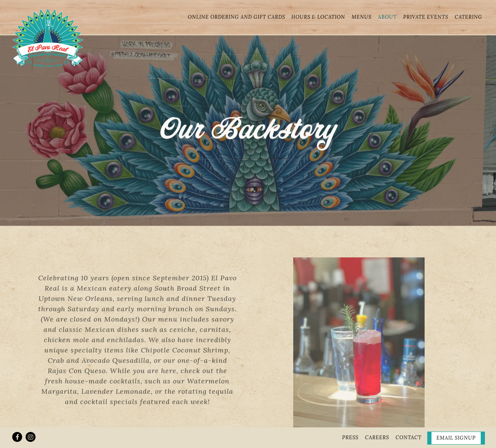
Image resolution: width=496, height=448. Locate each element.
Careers (377, 420)
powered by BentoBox (248, 439)
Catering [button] (469, 17)
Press (350, 420)
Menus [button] (362, 17)
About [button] (387, 17)
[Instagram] (31, 420)
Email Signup (456, 421)
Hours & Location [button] (318, 17)
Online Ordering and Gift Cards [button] (237, 17)
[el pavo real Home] (48, 37)
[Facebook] (17, 420)
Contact (409, 420)
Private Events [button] (426, 17)
